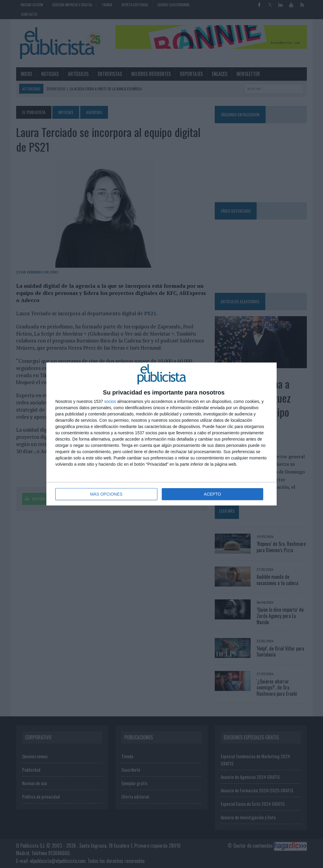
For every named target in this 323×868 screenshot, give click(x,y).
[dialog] (161, 434)
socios (110, 401)
